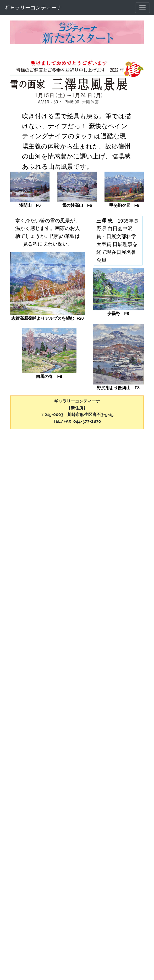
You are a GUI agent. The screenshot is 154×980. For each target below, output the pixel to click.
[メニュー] (142, 8)
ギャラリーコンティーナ (33, 8)
